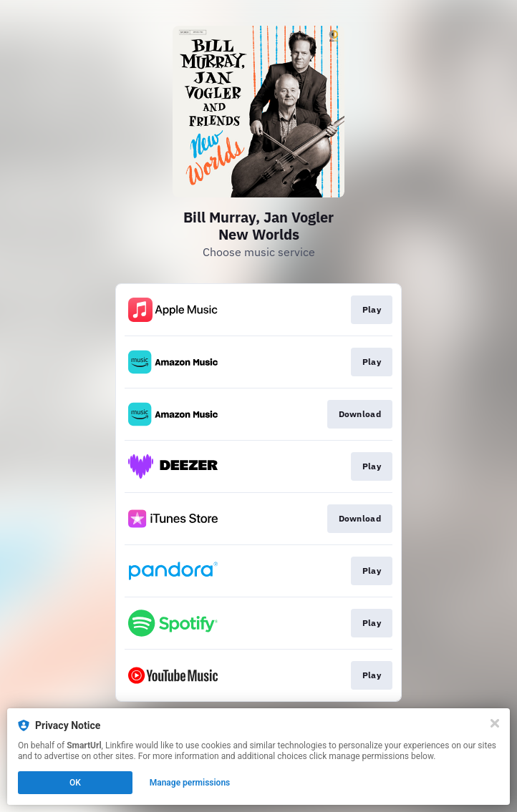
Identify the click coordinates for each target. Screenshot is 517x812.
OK (75, 783)
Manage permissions (190, 783)
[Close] (495, 723)
